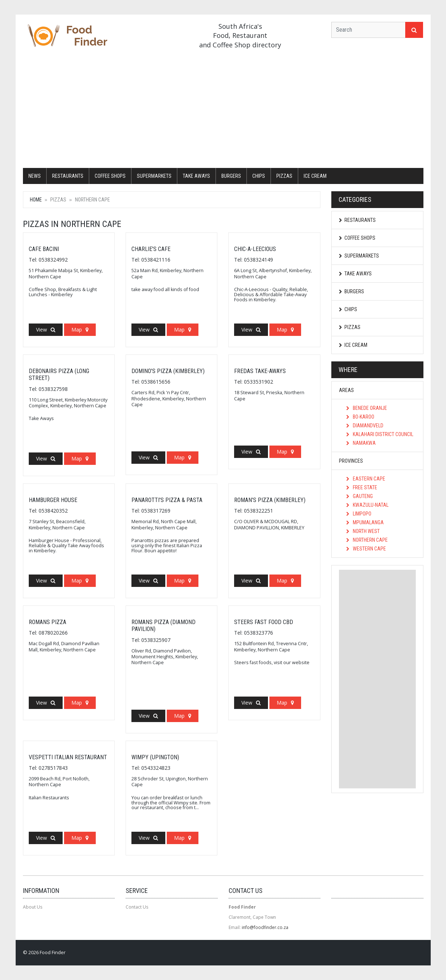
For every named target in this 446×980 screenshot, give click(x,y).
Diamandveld (365, 426)
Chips (259, 176)
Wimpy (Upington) (155, 757)
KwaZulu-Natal (367, 505)
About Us (33, 907)
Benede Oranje (367, 408)
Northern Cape (367, 540)
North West (363, 531)
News (35, 176)
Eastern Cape (366, 479)
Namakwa (361, 443)
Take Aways (196, 176)
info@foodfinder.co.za (265, 927)
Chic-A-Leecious (255, 249)
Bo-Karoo (360, 417)
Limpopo (359, 514)
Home (36, 200)
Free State (362, 487)
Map (80, 330)
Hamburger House (53, 500)
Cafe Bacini (44, 249)
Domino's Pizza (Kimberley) (168, 371)
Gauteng (360, 496)
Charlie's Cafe (151, 249)
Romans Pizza (48, 622)
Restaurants (68, 176)
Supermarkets (154, 176)
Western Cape (366, 549)
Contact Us (137, 907)
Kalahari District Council (380, 434)
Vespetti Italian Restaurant (68, 757)
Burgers (231, 176)
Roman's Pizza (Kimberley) (270, 500)
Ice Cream (315, 176)
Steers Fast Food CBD (264, 622)
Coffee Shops (110, 176)
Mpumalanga (365, 522)
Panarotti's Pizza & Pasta (167, 500)
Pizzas (284, 176)
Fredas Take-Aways (260, 371)
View (46, 330)
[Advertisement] (223, 110)
